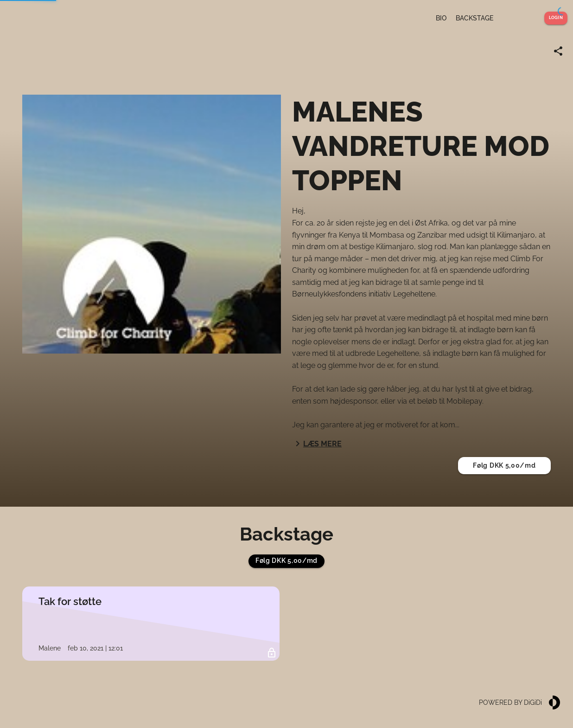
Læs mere (317, 444)
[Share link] (558, 51)
